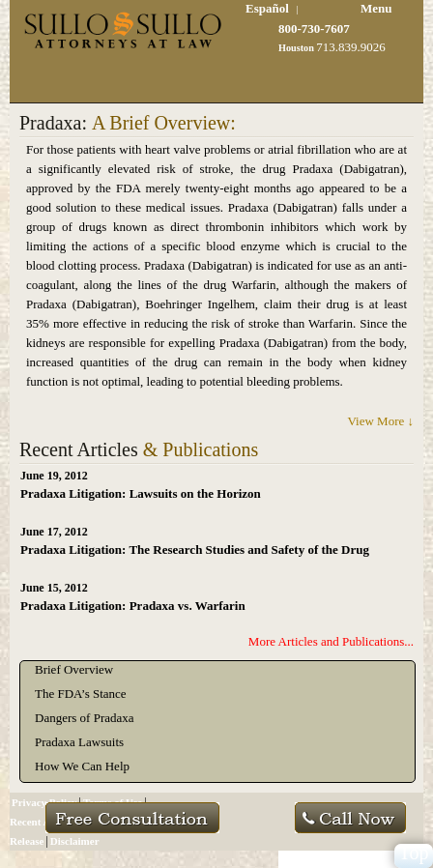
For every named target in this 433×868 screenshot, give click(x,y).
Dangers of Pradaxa (85, 718)
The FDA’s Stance (81, 694)
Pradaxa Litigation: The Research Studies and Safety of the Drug (195, 550)
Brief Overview (74, 669)
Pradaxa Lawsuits (79, 742)
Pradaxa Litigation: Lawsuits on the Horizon (141, 493)
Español (267, 8)
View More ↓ (380, 421)
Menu (376, 8)
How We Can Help (82, 766)
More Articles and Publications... (331, 641)
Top (414, 854)
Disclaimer (75, 841)
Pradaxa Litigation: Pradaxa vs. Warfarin (133, 606)
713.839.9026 (351, 47)
